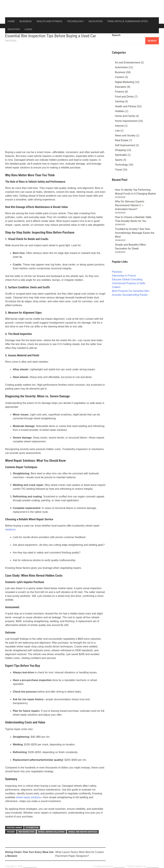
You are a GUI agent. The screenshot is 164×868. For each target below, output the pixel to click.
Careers (120, 77)
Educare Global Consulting (127, 279)
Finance (120, 92)
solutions (10, 529)
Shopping (120, 150)
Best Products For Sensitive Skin (131, 291)
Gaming (119, 101)
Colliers (116, 287)
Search (116, 35)
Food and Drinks (124, 97)
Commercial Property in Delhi (129, 283)
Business (26, 21)
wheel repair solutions (28, 797)
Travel (119, 170)
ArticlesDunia (30, 866)
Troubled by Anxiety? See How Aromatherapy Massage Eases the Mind (135, 233)
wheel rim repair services (83, 832)
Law (117, 131)
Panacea (117, 272)
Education (96, 21)
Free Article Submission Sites (128, 21)
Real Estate (122, 140)
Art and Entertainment (127, 63)
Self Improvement (125, 145)
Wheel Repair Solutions (51, 832)
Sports (119, 160)
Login (28, 29)
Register (14, 29)
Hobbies (120, 111)
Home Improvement (126, 121)
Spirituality (121, 155)
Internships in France (124, 276)
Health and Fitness (49, 21)
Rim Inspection (26, 832)
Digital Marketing (125, 82)
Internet (119, 126)
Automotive (32, 828)
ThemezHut (152, 866)
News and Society (125, 136)
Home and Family (125, 116)
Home (11, 21)
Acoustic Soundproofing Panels (130, 295)
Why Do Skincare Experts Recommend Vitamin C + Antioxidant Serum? (130, 205)
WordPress (119, 866)
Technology (75, 21)
